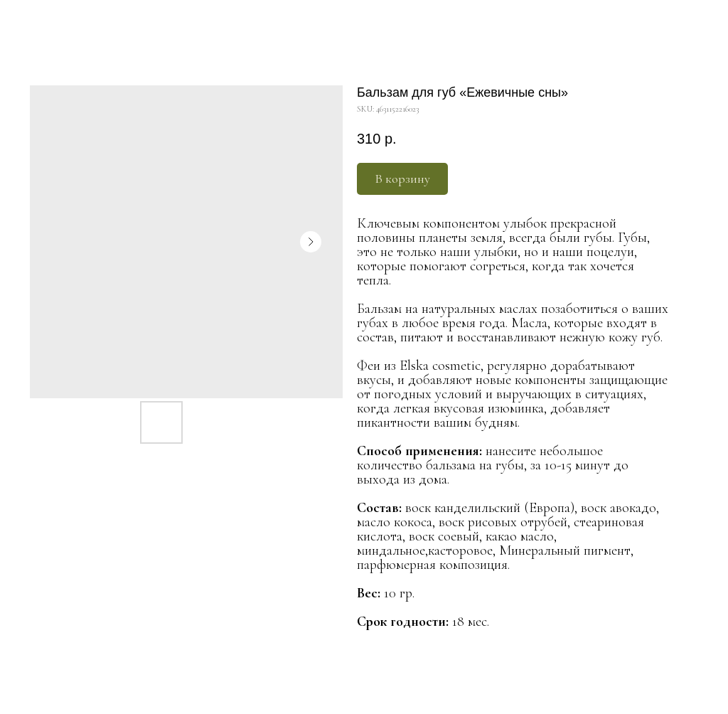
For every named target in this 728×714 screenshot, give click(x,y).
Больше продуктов (56, 21)
